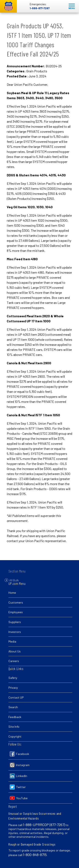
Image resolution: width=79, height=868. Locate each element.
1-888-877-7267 (40, 8)
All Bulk (14, 583)
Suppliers (15, 622)
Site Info (14, 727)
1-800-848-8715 (35, 855)
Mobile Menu (72, 6)
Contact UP (16, 697)
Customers (16, 602)
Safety (13, 678)
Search (13, 707)
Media (12, 641)
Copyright (15, 736)
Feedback (15, 717)
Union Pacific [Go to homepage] (8, 6)
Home (12, 593)
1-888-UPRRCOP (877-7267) (44, 825)
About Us (15, 651)
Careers (14, 661)
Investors (15, 632)
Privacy (13, 688)
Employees (16, 612)
